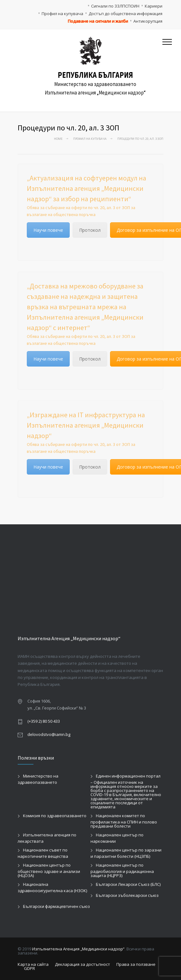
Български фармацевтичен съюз (56, 906)
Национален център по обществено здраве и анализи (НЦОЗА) (49, 870)
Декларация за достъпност (82, 964)
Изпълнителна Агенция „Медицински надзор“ (78, 949)
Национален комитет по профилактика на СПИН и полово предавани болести (124, 821)
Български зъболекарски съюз (127, 895)
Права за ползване (136, 964)
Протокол (90, 230)
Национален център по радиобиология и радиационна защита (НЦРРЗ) (122, 870)
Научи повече (48, 230)
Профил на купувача (62, 14)
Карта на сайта (33, 964)
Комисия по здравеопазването (55, 816)
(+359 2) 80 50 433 (44, 721)
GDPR (29, 968)
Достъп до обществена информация (126, 14)
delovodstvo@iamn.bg (49, 734)
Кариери (154, 6)
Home (58, 139)
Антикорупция (148, 21)
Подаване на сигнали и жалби (98, 21)
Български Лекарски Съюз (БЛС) (128, 884)
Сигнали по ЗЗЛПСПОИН (115, 6)
